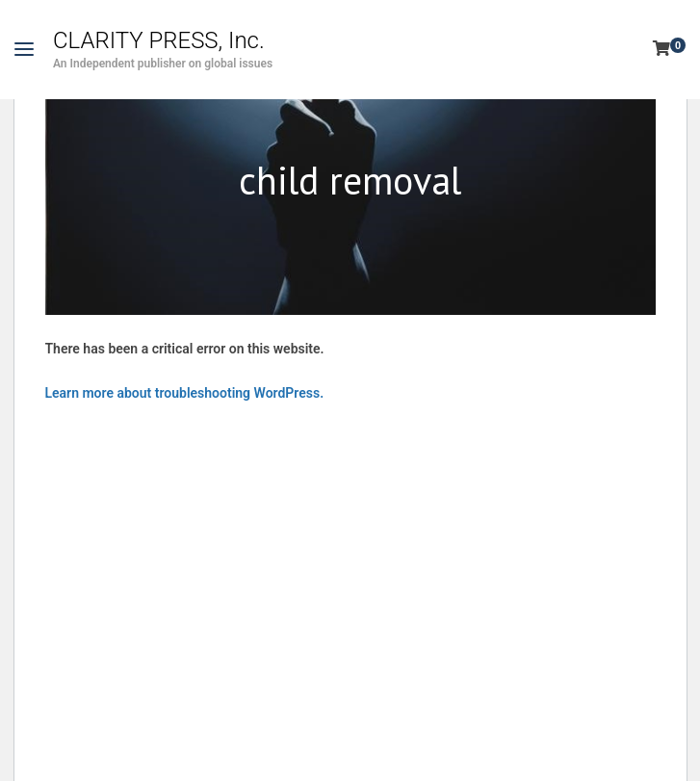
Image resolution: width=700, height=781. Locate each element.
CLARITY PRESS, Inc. (159, 40)
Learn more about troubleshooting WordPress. (185, 393)
